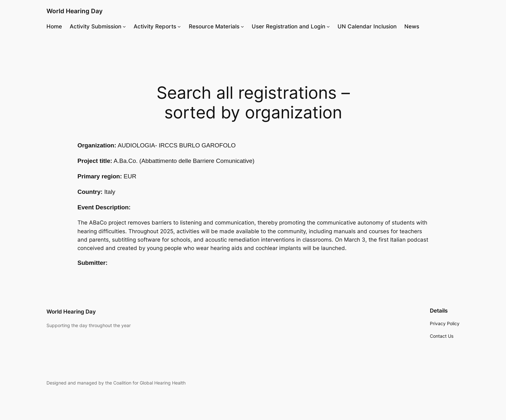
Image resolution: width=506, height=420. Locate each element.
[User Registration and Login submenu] (328, 26)
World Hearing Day (75, 11)
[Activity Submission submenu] (124, 26)
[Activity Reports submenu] (179, 26)
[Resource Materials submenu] (242, 26)
